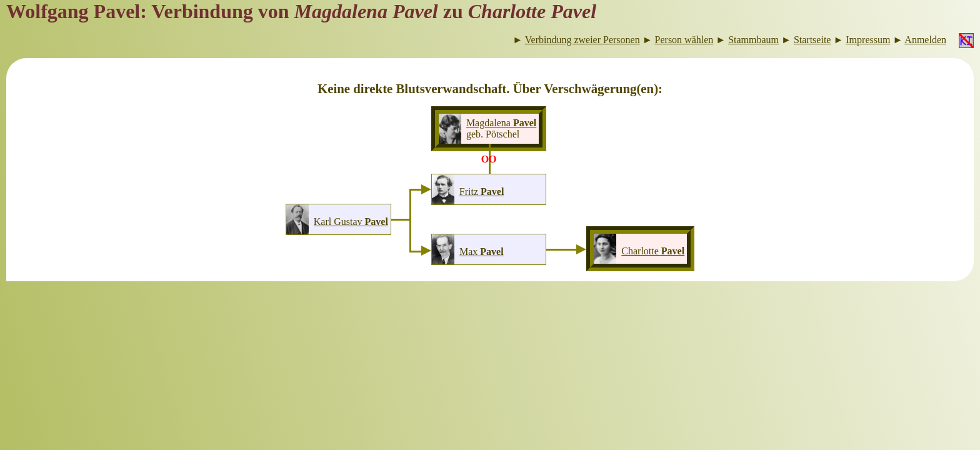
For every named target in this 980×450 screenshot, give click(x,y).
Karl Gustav (351, 222)
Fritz (482, 192)
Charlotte (653, 251)
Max (482, 252)
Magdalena (501, 123)
